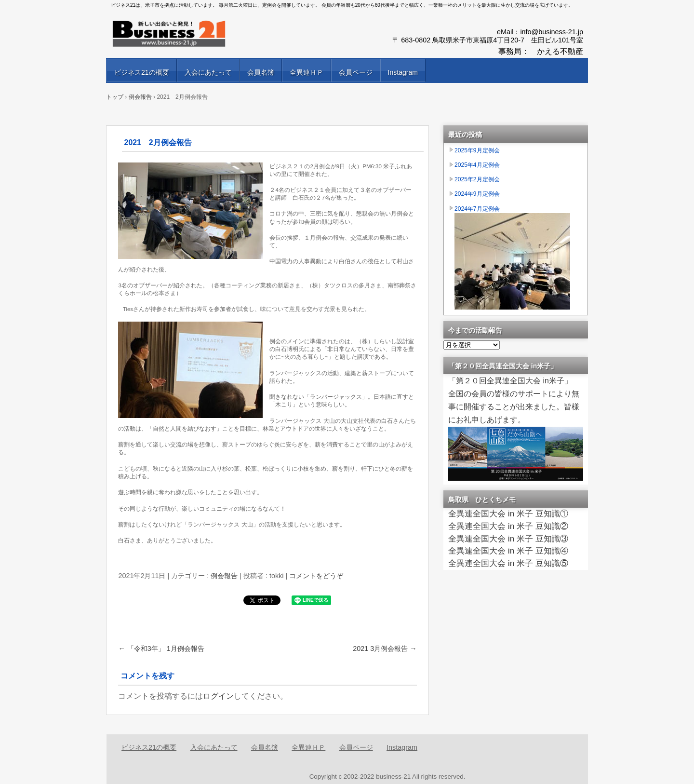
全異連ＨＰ (307, 72)
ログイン (218, 696)
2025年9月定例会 (477, 150)
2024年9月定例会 (477, 194)
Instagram (403, 72)
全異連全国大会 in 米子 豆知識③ (508, 539)
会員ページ (356, 72)
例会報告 (224, 576)
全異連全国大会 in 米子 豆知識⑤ (508, 563)
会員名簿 (261, 72)
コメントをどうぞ (316, 576)
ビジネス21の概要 (142, 72)
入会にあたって (208, 72)
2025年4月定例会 (477, 165)
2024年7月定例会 (477, 209)
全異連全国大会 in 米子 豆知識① (508, 514)
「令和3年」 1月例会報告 (161, 649)
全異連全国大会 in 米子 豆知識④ (508, 551)
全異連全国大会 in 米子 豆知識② (508, 526)
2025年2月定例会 (477, 179)
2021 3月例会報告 (385, 649)
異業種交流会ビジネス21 (222, 34)
